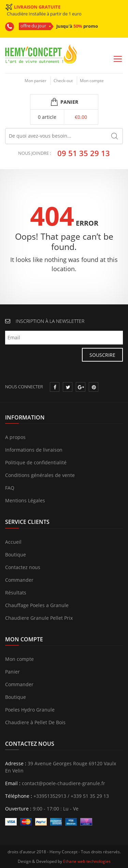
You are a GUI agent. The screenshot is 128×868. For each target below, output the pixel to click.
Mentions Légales (25, 500)
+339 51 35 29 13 (90, 796)
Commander (19, 580)
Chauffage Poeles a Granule (37, 605)
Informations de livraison (34, 450)
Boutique (16, 555)
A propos (15, 437)
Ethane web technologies (87, 861)
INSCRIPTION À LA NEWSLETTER (50, 321)
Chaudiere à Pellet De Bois (35, 722)
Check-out (63, 81)
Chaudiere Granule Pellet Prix (39, 618)
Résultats (16, 593)
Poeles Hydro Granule (30, 710)
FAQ (10, 488)
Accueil (13, 542)
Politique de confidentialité (36, 462)
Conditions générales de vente (40, 475)
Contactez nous (23, 567)
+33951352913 (50, 796)
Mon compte (92, 81)
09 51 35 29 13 (84, 153)
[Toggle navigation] (118, 59)
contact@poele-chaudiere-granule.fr (63, 783)
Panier (12, 672)
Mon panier (35, 81)
